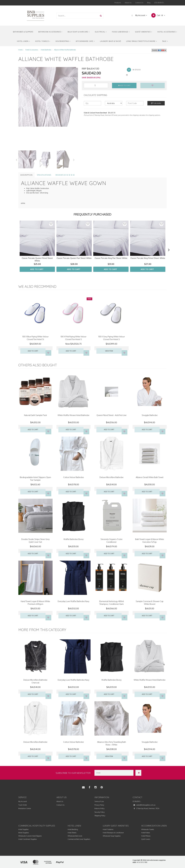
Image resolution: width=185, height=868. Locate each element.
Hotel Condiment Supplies (28, 839)
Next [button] (74, 159)
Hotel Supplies (23, 829)
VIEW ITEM (109, 351)
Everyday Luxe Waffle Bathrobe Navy (74, 601)
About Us (128, 3)
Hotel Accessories (167, 32)
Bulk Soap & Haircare (79, 32)
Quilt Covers (146, 839)
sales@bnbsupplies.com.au (144, 805)
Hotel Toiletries (108, 829)
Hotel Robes (146, 833)
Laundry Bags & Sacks (111, 41)
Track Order (23, 805)
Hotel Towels (43, 41)
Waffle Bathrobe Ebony (74, 539)
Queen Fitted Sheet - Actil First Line (111, 415)
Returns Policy (99, 808)
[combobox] (78, 16)
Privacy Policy (99, 805)
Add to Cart (124, 85)
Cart (158, 15)
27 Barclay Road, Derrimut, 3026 (146, 808)
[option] (48, 97)
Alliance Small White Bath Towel (150, 477)
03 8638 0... (137, 801)
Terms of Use (99, 801)
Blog (149, 3)
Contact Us (139, 3)
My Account (138, 15)
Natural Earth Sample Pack (35, 415)
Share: (159, 50)
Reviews (65, 175)
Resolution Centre (25, 808)
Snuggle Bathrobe (150, 415)
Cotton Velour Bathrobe (74, 477)
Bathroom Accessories (50, 32)
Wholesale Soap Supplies (112, 836)
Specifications (44, 175)
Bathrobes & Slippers (23, 32)
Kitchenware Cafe (85, 41)
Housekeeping (63, 41)
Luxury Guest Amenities (116, 826)
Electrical (101, 32)
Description (26, 175)
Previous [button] (16, 159)
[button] (51, 224)
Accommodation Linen (154, 826)
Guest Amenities (144, 32)
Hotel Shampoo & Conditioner (113, 833)
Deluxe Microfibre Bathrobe (111, 477)
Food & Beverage (121, 32)
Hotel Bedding (73, 829)
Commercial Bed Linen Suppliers (79, 839)
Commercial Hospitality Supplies (37, 826)
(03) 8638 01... (160, 3)
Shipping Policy (100, 816)
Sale (165, 41)
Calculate (156, 103)
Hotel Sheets (72, 833)
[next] (169, 250)
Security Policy (100, 812)
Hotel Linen (24, 41)
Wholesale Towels (148, 829)
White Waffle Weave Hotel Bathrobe (74, 415)
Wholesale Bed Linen (75, 836)
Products (118, 3)
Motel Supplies (24, 833)
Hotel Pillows (146, 836)
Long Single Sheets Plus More (142, 41)
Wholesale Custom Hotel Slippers (30, 836)
